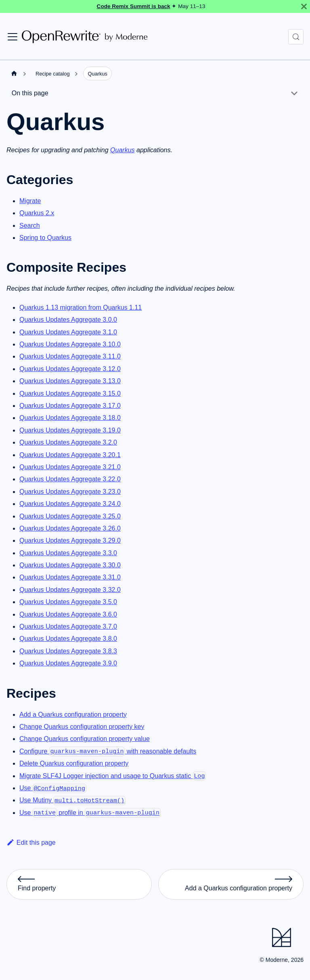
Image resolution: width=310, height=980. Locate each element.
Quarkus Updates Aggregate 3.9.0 (68, 663)
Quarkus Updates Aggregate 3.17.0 (70, 406)
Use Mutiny (72, 800)
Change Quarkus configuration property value (85, 739)
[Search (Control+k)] (296, 37)
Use (53, 788)
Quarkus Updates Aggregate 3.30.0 (70, 565)
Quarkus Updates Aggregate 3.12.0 (70, 369)
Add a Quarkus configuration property (73, 715)
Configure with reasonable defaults (108, 751)
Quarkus (122, 150)
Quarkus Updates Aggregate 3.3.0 (68, 553)
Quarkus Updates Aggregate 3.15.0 (70, 393)
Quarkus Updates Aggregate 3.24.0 (70, 504)
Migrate (30, 201)
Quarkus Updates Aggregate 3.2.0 (68, 442)
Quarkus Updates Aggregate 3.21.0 (70, 467)
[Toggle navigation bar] (13, 37)
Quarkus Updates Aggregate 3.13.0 (70, 381)
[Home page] (14, 73)
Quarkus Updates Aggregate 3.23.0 (70, 492)
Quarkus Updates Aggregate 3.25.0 (70, 516)
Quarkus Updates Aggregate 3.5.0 (68, 602)
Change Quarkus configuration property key (82, 727)
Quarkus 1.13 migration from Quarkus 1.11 (81, 307)
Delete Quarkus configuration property (74, 763)
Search (30, 226)
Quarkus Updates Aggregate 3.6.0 (68, 614)
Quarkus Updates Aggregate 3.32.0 (70, 590)
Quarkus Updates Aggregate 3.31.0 (70, 577)
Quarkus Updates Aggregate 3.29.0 (70, 540)
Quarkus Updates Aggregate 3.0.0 (68, 320)
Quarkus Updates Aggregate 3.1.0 (68, 332)
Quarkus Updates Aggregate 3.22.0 (70, 479)
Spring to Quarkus (45, 238)
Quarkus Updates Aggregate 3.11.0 (70, 356)
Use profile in (90, 813)
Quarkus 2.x (37, 213)
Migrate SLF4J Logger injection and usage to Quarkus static (113, 776)
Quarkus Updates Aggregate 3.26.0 (70, 528)
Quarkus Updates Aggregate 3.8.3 (68, 651)
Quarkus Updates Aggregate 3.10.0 (70, 344)
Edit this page (31, 843)
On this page (30, 93)
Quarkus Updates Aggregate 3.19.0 (70, 430)
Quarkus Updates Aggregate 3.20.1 (70, 455)
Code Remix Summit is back (134, 6)
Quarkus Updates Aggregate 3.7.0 (68, 626)
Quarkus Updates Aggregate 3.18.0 (70, 418)
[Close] (304, 6)
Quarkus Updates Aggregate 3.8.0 (68, 639)
